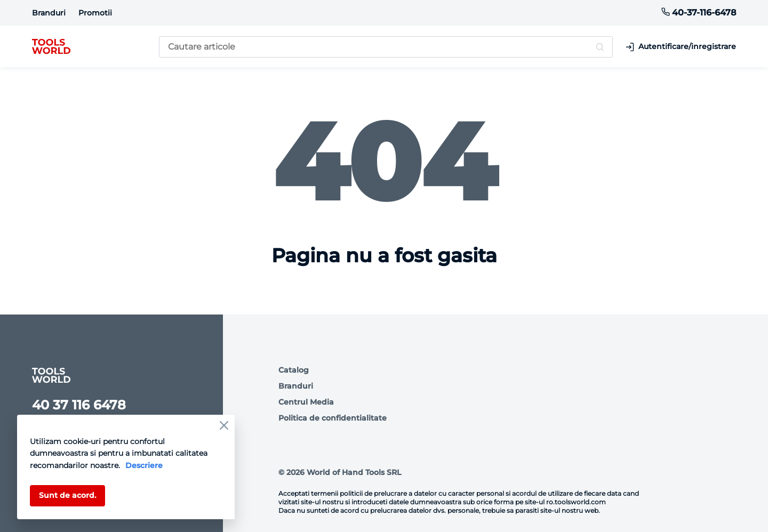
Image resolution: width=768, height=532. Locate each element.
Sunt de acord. (67, 495)
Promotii (95, 13)
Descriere (144, 465)
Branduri (49, 13)
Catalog (294, 370)
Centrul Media (306, 402)
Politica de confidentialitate (333, 418)
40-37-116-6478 (699, 13)
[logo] (51, 47)
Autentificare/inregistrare (681, 47)
